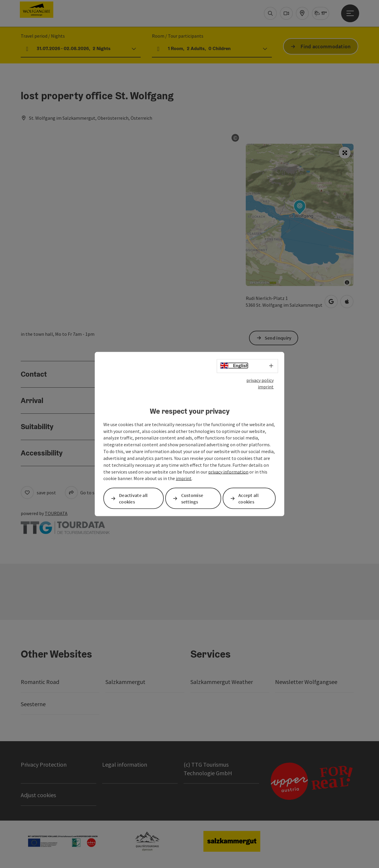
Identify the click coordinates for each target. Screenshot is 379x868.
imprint (266, 387)
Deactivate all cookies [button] (133, 498)
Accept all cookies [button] (248, 498)
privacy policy (260, 380)
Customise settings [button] (192, 498)
